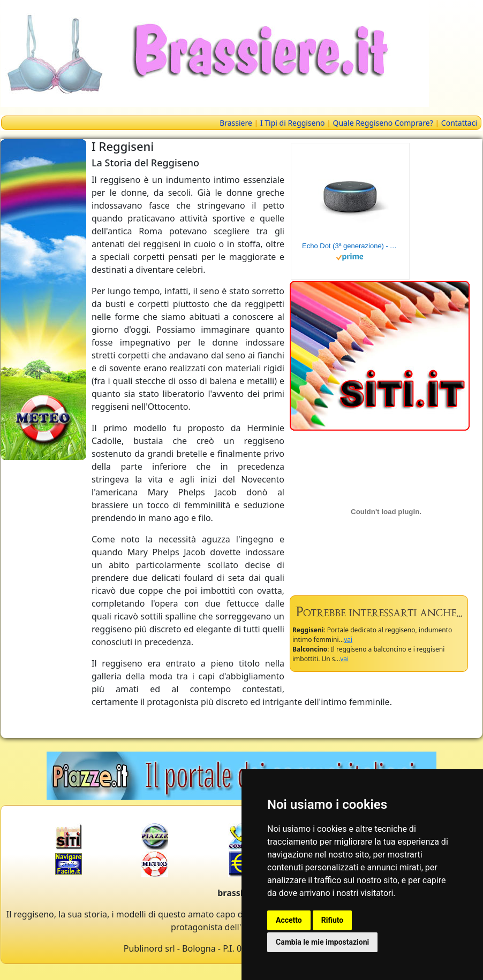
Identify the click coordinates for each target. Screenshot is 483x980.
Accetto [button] (289, 920)
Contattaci (459, 123)
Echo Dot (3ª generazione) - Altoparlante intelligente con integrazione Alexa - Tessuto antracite (350, 246)
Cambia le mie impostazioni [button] (322, 942)
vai (348, 640)
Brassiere (236, 123)
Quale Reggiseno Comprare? (383, 123)
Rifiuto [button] (333, 920)
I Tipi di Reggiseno (293, 123)
